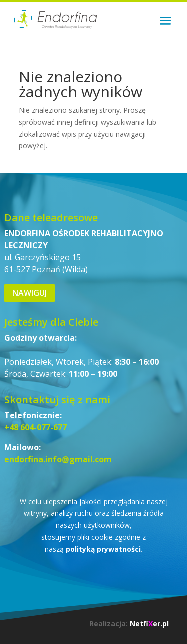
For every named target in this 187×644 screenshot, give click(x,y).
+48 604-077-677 (36, 427)
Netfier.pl (149, 623)
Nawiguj (30, 293)
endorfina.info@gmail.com (58, 459)
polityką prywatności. (104, 549)
